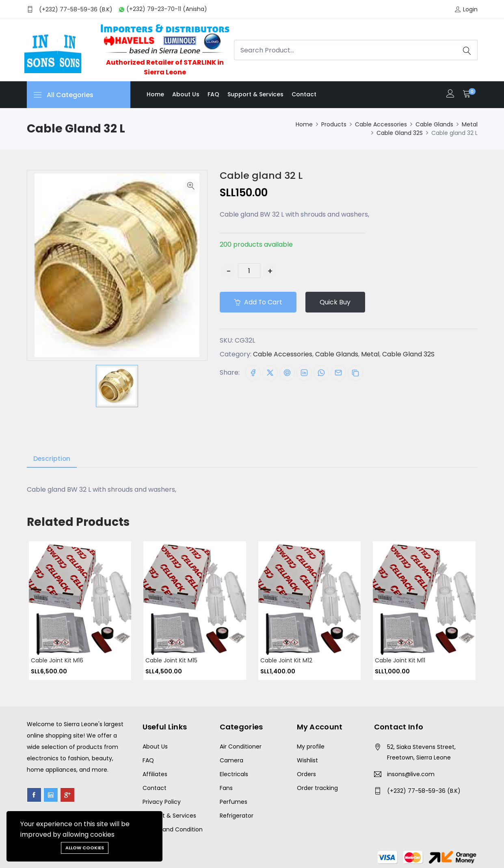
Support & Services (255, 94)
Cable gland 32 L (262, 175)
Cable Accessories (381, 124)
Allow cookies (85, 848)
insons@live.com (411, 774)
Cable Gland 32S (400, 133)
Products (334, 124)
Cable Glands (434, 124)
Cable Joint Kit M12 (286, 660)
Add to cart (259, 302)
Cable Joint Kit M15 (171, 660)
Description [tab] (52, 459)
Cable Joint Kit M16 (57, 660)
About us (186, 94)
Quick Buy (337, 302)
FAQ (213, 94)
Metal (470, 124)
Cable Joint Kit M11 (400, 660)
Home (155, 94)
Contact (304, 94)
